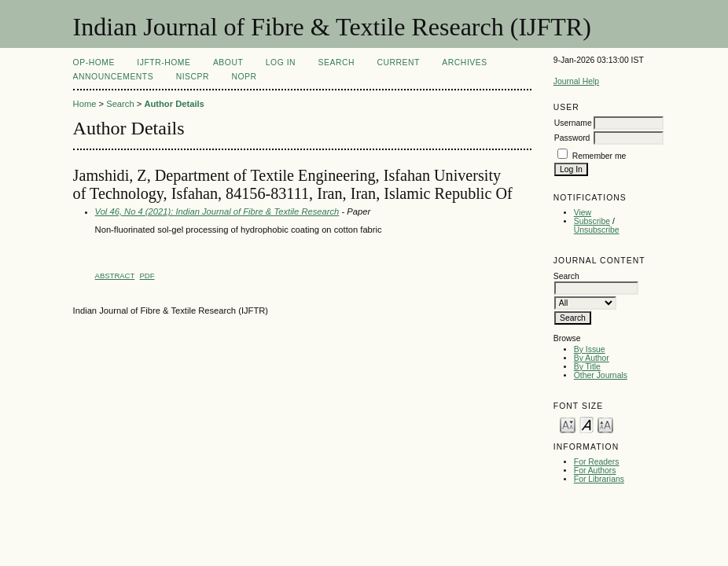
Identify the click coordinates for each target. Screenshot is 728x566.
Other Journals (601, 375)
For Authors (595, 470)
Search (336, 62)
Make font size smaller (568, 424)
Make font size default (586, 424)
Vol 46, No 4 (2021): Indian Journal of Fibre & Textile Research (217, 211)
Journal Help (576, 81)
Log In (281, 62)
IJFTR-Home (164, 62)
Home (85, 104)
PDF (147, 276)
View (583, 213)
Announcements (114, 77)
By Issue (590, 349)
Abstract (115, 276)
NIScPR (193, 77)
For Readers (597, 462)
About (228, 62)
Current (398, 62)
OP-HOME (94, 62)
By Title (587, 367)
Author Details (174, 104)
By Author (592, 358)
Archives (464, 62)
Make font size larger (605, 424)
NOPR (244, 77)
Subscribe (592, 221)
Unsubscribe (597, 230)
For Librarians (599, 479)
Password (572, 138)
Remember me (599, 156)
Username (573, 123)
